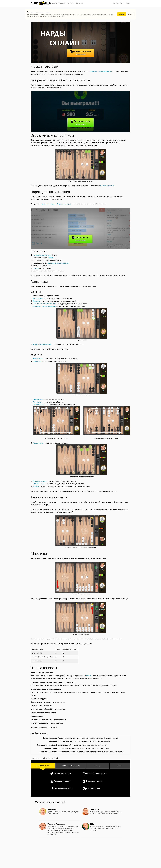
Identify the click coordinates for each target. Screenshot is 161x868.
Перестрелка (38, 443)
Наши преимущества (71, 766)
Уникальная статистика (64, 788)
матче (89, 676)
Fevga (35, 344)
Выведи (36, 268)
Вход (128, 3)
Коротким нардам (64, 204)
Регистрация (117, 3)
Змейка (36, 486)
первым (52, 258)
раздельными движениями (58, 263)
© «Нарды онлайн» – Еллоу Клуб (45, 758)
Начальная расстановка (42, 255)
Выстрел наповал (40, 481)
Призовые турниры (95, 781)
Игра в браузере (93, 788)
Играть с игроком (80, 53)
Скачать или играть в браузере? (45, 728)
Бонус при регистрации (96, 773)
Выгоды (43, 766)
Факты (98, 766)
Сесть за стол (80, 239)
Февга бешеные (45, 344)
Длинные (93, 71)
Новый (130, 14)
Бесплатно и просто (62, 773)
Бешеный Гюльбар (49, 304)
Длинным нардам (49, 204)
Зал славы (79, 3)
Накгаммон (37, 361)
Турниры (62, 3)
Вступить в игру (80, 122)
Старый (121, 14)
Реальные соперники (63, 781)
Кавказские (37, 359)
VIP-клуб (70, 3)
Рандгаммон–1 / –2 (40, 405)
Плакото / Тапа (39, 484)
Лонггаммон (37, 402)
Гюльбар (36, 304)
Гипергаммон (38, 399)
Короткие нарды (105, 71)
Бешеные (37, 301)
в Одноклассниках (107, 186)
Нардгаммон (38, 298)
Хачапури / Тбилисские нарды (44, 306)
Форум (54, 3)
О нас (120, 766)
